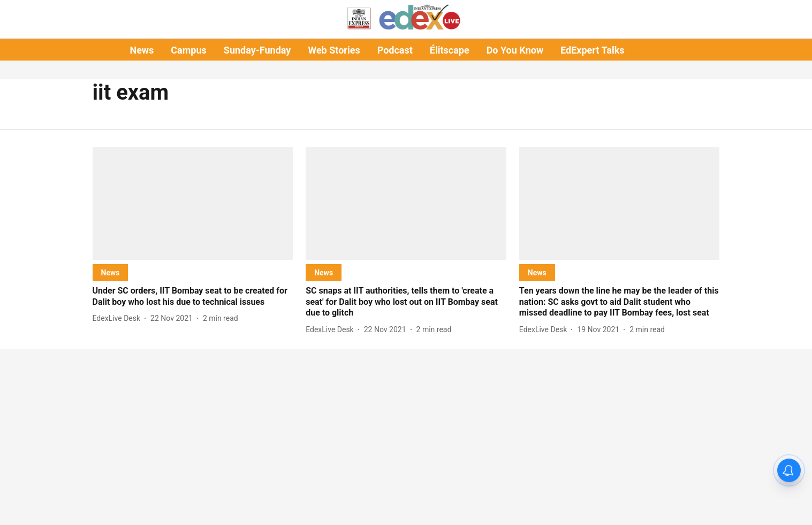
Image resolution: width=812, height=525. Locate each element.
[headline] (193, 297)
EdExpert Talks (592, 50)
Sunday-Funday (257, 50)
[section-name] (111, 272)
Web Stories (334, 50)
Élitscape (450, 50)
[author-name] (119, 318)
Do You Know (515, 50)
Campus (188, 50)
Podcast (395, 50)
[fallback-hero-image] (193, 203)
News (142, 50)
